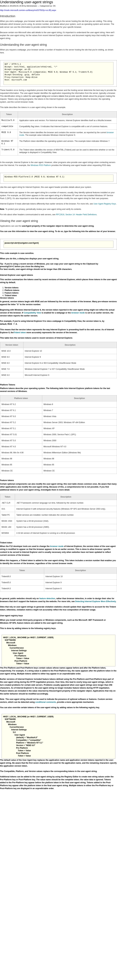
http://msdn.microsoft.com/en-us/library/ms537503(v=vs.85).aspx (28, 10)
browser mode (78, 313)
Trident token (20, 333)
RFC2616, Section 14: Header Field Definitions (76, 215)
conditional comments (46, 702)
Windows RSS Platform (41, 165)
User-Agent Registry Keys (105, 204)
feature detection (47, 599)
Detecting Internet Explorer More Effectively (96, 601)
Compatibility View (32, 313)
